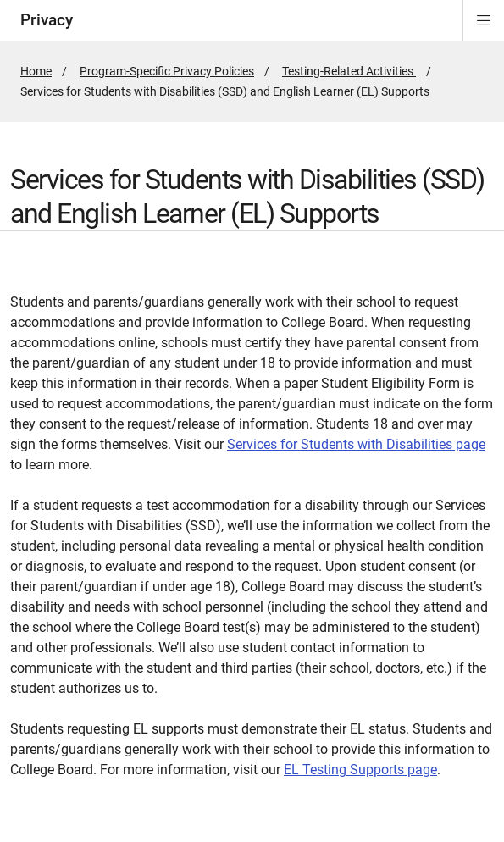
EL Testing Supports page (360, 770)
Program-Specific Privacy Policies (167, 71)
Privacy (47, 20)
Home (36, 71)
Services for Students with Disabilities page (356, 444)
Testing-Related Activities (349, 71)
